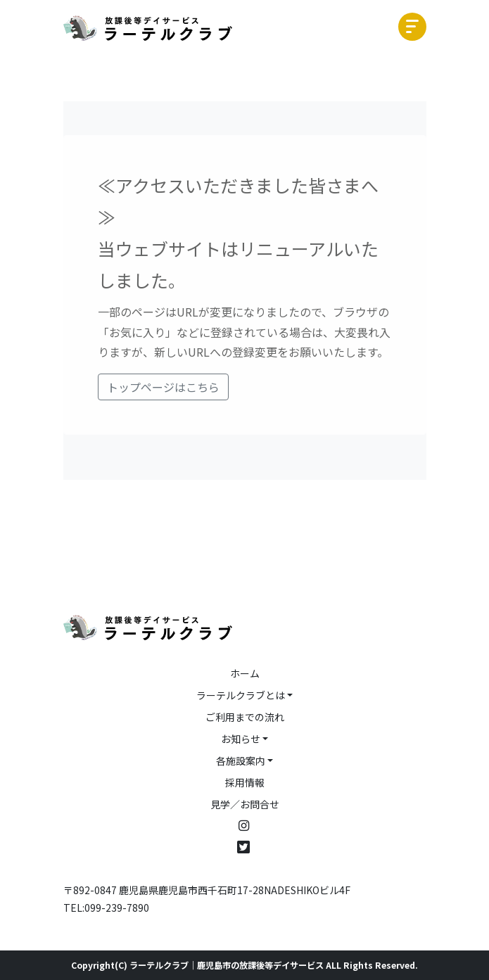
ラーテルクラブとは (241, 695)
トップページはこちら (163, 387)
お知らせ (241, 739)
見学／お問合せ (245, 804)
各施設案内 (241, 761)
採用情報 (245, 782)
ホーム (245, 673)
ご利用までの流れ (245, 717)
